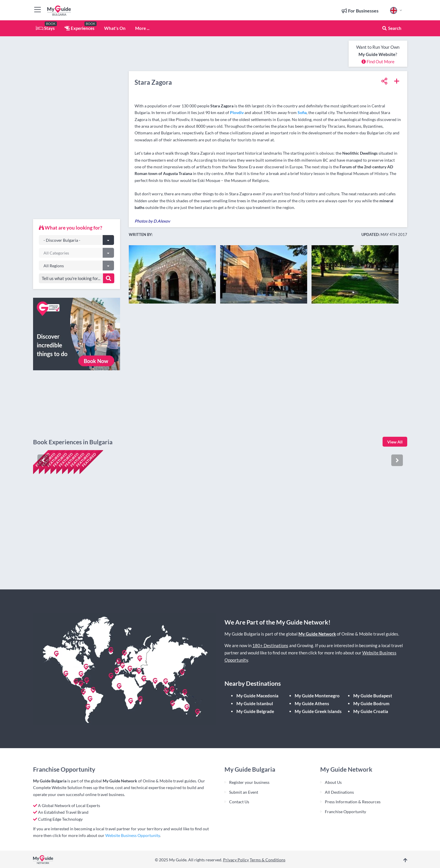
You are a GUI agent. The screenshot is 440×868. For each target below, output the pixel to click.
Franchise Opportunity (345, 812)
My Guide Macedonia (257, 696)
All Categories (56, 253)
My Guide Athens (312, 703)
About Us (333, 782)
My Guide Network (317, 634)
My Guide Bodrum (371, 703)
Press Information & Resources (353, 802)
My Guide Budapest (373, 696)
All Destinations (339, 792)
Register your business (249, 782)
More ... (142, 28)
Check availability (58, 567)
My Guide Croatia (371, 711)
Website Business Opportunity (133, 835)
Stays (45, 28)
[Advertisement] (77, 128)
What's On (115, 28)
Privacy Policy (236, 860)
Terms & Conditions (268, 860)
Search (392, 28)
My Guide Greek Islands (318, 711)
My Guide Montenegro (317, 696)
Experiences (79, 28)
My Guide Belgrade (255, 711)
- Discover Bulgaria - (62, 240)
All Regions (54, 266)
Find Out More (378, 62)
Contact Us (239, 802)
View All (395, 442)
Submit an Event (244, 792)
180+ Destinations (270, 645)
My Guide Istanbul (255, 703)
